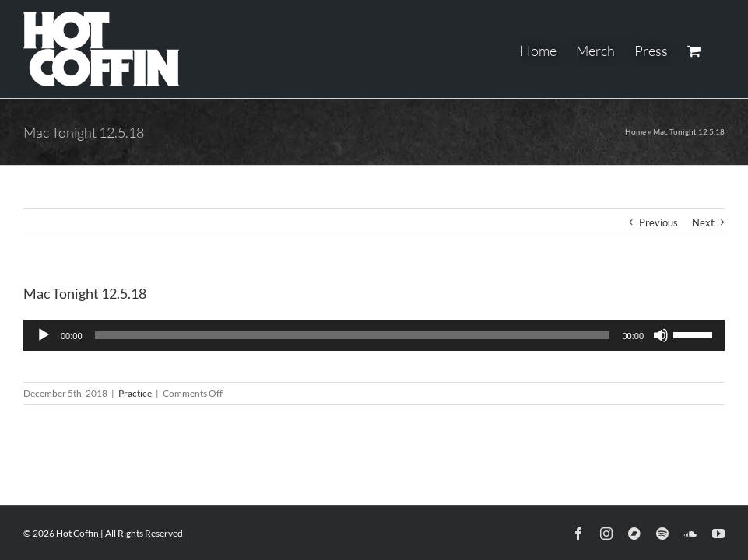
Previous (658, 222)
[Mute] (661, 335)
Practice (135, 393)
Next (703, 222)
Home (636, 131)
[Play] (44, 335)
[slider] (353, 335)
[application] (374, 335)
